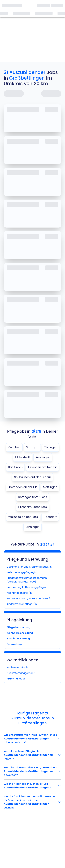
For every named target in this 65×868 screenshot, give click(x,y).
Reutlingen (43, 457)
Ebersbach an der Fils (23, 487)
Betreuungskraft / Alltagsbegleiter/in (29, 598)
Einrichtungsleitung (18, 639)
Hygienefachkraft (17, 667)
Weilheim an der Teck (23, 517)
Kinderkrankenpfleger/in (22, 604)
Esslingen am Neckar (43, 467)
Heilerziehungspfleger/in (22, 572)
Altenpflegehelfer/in (19, 593)
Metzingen (50, 487)
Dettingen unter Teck (32, 497)
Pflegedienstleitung (18, 627)
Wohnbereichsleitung (20, 633)
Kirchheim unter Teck (33, 507)
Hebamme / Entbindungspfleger (26, 587)
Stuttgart (32, 447)
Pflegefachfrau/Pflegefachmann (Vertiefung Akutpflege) (27, 580)
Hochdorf (50, 517)
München (14, 447)
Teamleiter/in (15, 644)
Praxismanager (16, 679)
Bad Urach (15, 467)
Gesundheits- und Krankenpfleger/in (29, 567)
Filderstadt (23, 457)
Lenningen (32, 527)
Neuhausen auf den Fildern (32, 477)
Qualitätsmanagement (21, 673)
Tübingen (51, 447)
